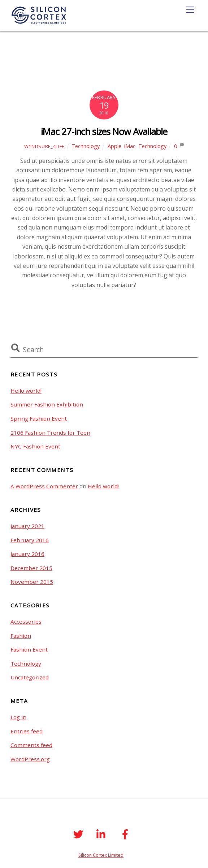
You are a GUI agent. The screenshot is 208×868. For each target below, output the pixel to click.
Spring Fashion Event (39, 418)
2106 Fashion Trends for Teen (50, 433)
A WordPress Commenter (44, 486)
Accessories (26, 621)
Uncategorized (30, 677)
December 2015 (31, 568)
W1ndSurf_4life (44, 146)
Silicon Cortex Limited (101, 855)
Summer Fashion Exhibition (47, 404)
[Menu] (190, 10)
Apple (114, 146)
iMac (130, 146)
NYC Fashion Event (35, 446)
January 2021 (27, 526)
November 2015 (32, 582)
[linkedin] (103, 834)
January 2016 (27, 554)
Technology (86, 146)
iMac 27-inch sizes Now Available (104, 132)
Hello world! (26, 391)
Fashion (21, 636)
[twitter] (79, 834)
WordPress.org (30, 759)
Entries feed (27, 731)
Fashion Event (29, 649)
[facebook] (126, 834)
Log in (18, 717)
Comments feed (31, 745)
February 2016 (30, 540)
